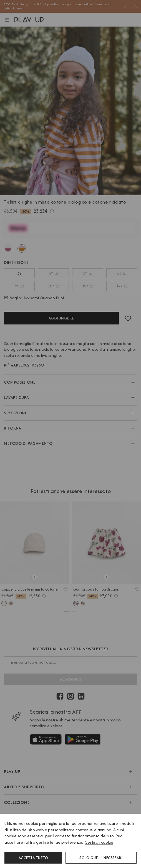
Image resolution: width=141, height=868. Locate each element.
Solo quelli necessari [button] (101, 858)
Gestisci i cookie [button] (99, 842)
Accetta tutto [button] (33, 858)
